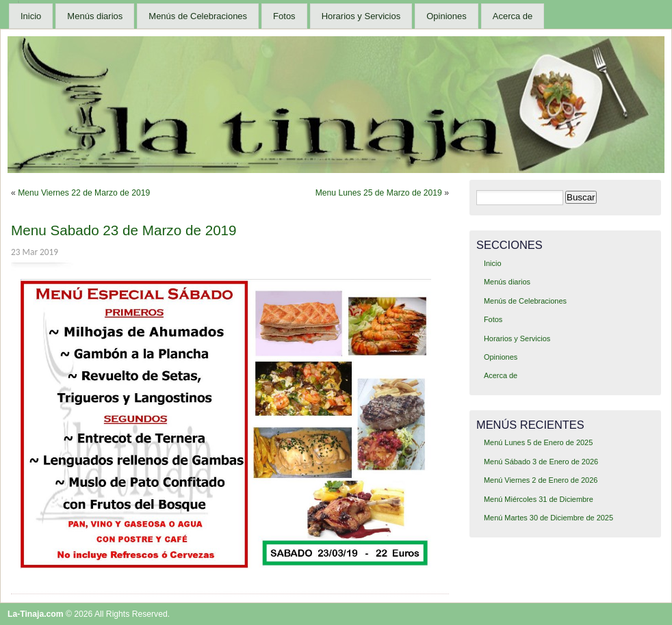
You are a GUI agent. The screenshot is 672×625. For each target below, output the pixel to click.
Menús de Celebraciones (198, 16)
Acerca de (513, 16)
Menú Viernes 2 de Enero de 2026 (541, 480)
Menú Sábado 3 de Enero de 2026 (541, 462)
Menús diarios (95, 16)
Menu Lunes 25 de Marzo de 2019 (379, 193)
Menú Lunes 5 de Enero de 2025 (538, 442)
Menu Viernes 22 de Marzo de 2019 (84, 193)
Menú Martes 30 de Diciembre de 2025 (548, 518)
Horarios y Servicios (361, 16)
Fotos (284, 16)
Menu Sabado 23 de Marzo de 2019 (124, 230)
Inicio (31, 16)
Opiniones (447, 16)
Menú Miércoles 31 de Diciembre (539, 499)
